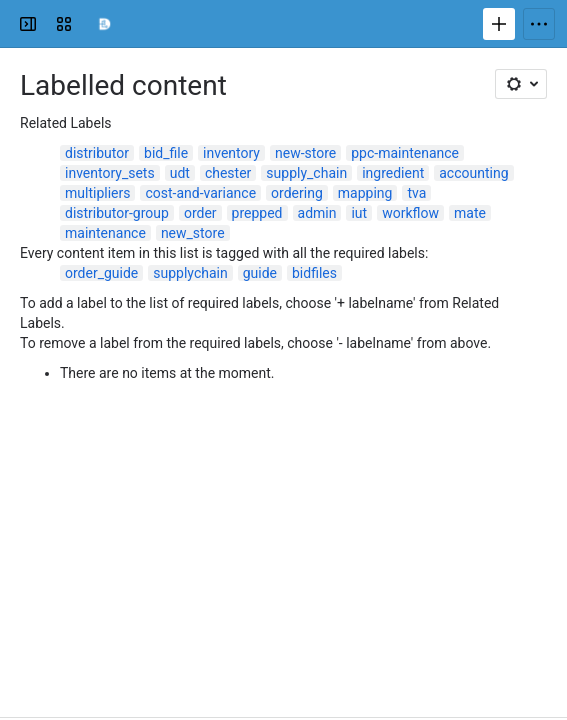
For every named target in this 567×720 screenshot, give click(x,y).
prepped (257, 213)
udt (180, 173)
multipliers (97, 193)
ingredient (393, 173)
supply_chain (306, 173)
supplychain (190, 273)
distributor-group (117, 213)
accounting (473, 173)
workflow (410, 213)
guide (260, 273)
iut (359, 213)
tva (416, 193)
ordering (297, 193)
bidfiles (314, 273)
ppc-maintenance (405, 153)
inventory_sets (110, 173)
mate (470, 213)
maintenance (105, 233)
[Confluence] (104, 24)
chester (228, 173)
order (200, 213)
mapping (365, 193)
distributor (97, 153)
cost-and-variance (200, 193)
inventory (231, 153)
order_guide (101, 273)
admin (317, 213)
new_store (193, 233)
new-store (305, 153)
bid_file (166, 153)
